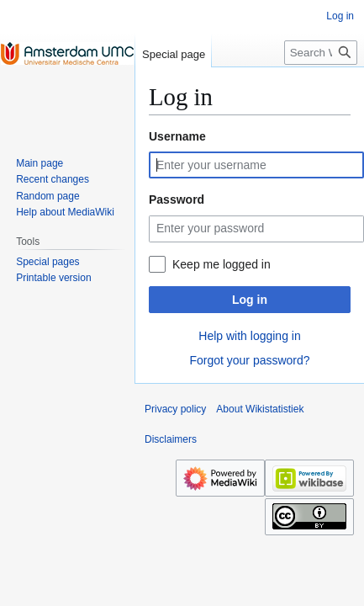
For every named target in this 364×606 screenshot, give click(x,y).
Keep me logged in (222, 264)
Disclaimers (171, 439)
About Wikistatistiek (260, 409)
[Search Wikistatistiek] (321, 53)
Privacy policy (175, 409)
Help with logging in (249, 336)
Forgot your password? (249, 360)
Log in (250, 300)
